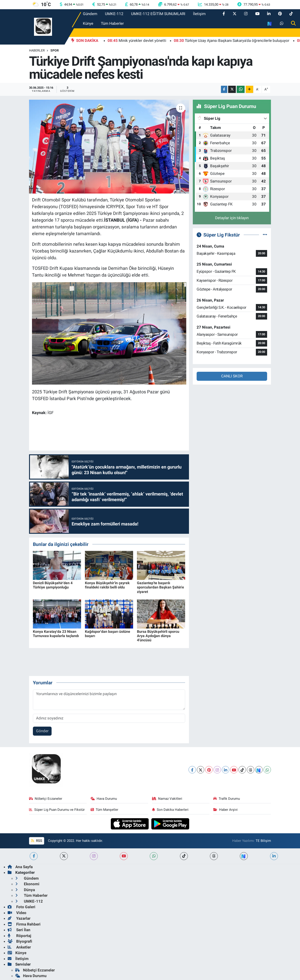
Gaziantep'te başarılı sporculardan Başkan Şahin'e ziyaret (160, 587)
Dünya (25, 890)
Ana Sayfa (20, 867)
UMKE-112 (114, 14)
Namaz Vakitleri (167, 799)
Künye (88, 23)
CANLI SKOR (232, 376)
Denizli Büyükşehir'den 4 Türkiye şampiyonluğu (53, 585)
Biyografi (20, 941)
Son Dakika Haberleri (170, 810)
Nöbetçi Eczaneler (46, 799)
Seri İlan (19, 930)
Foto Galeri (22, 907)
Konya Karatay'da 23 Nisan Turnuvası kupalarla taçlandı (56, 634)
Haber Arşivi (225, 810)
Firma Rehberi (24, 924)
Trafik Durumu (227, 799)
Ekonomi (27, 884)
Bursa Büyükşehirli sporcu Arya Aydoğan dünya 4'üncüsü (158, 636)
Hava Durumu (104, 799)
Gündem (90, 14)
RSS (36, 841)
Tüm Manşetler (105, 810)
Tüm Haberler (112, 23)
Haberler (37, 50)
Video (17, 913)
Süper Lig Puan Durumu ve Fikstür (57, 810)
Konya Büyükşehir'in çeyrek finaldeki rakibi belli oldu (107, 585)
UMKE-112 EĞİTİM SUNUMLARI (158, 14)
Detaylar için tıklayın (232, 218)
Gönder (42, 731)
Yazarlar (19, 918)
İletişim (199, 14)
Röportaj (19, 936)
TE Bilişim (263, 841)
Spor (55, 50)
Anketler (19, 947)
